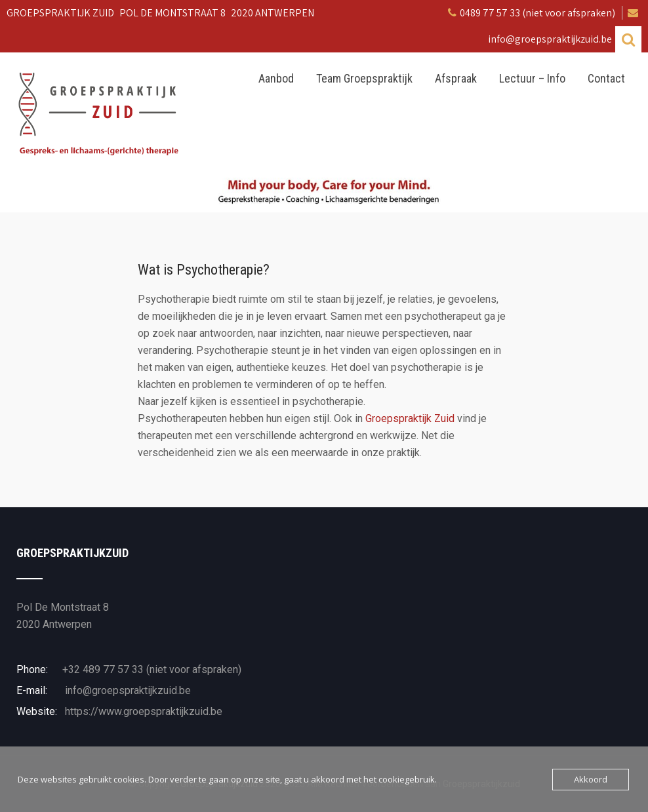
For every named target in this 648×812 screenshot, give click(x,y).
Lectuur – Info (532, 78)
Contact (606, 78)
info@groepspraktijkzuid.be (127, 690)
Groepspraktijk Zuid (410, 418)
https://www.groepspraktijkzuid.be (142, 711)
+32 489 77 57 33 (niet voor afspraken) (152, 669)
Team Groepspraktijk (364, 78)
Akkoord (591, 779)
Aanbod (276, 78)
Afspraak (456, 78)
